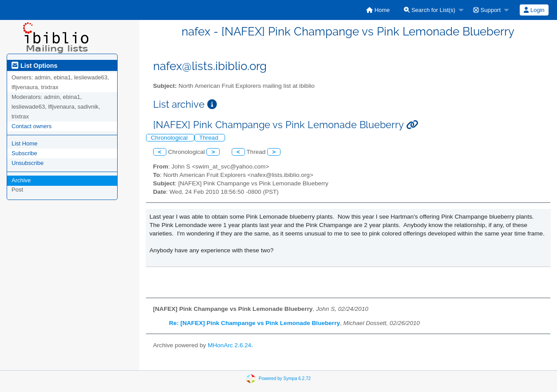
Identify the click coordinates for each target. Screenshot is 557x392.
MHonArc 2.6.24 (229, 345)
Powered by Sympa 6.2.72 (285, 378)
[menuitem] (378, 10)
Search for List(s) (430, 10)
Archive (21, 180)
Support (487, 10)
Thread (210, 138)
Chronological (170, 138)
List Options (34, 66)
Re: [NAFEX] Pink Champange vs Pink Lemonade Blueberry (255, 323)
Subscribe (24, 153)
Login (534, 10)
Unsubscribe (28, 163)
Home (378, 10)
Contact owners (32, 126)
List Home (25, 143)
